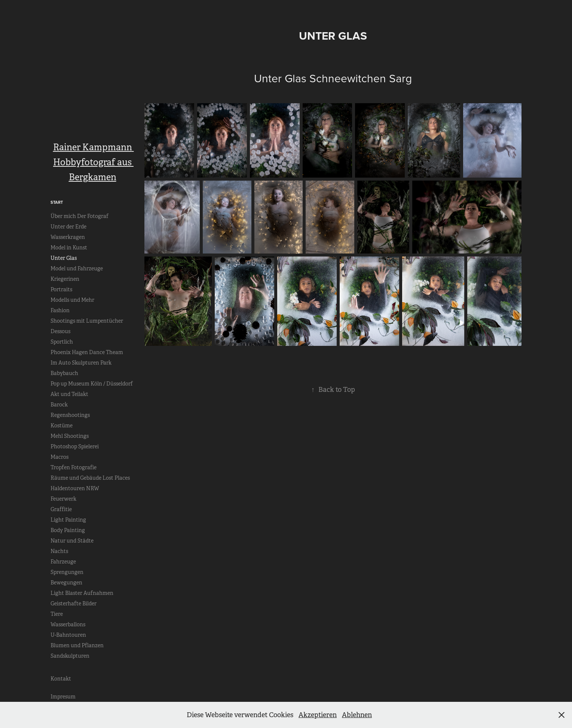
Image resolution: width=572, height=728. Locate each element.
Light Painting (68, 520)
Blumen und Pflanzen (77, 645)
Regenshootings (70, 415)
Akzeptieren (318, 715)
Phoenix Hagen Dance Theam (87, 352)
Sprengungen (67, 572)
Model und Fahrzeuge (77, 268)
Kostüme (62, 426)
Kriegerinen (65, 279)
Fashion (60, 310)
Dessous (60, 331)
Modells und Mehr (72, 300)
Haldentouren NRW (75, 488)
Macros (59, 457)
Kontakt (61, 679)
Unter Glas (64, 258)
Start (57, 202)
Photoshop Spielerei (75, 446)
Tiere (57, 614)
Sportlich (62, 342)
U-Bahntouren (68, 635)
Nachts (59, 551)
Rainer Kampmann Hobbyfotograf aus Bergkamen (94, 162)
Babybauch (64, 373)
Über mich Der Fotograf (79, 216)
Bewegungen (66, 583)
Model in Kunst (69, 248)
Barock (59, 405)
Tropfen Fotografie (74, 467)
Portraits (61, 289)
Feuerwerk (63, 499)
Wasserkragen (68, 237)
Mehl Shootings (70, 436)
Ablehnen (357, 715)
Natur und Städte (72, 541)
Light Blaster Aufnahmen (82, 593)
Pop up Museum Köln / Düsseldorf (92, 384)
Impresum (63, 697)
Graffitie (61, 509)
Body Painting (68, 530)
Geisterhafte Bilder (74, 603)
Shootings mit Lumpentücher (87, 321)
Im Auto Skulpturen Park (81, 363)
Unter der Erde (68, 227)
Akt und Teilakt (69, 394)
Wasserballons (68, 624)
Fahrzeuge (63, 562)
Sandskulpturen (70, 656)
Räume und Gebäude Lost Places (90, 478)
